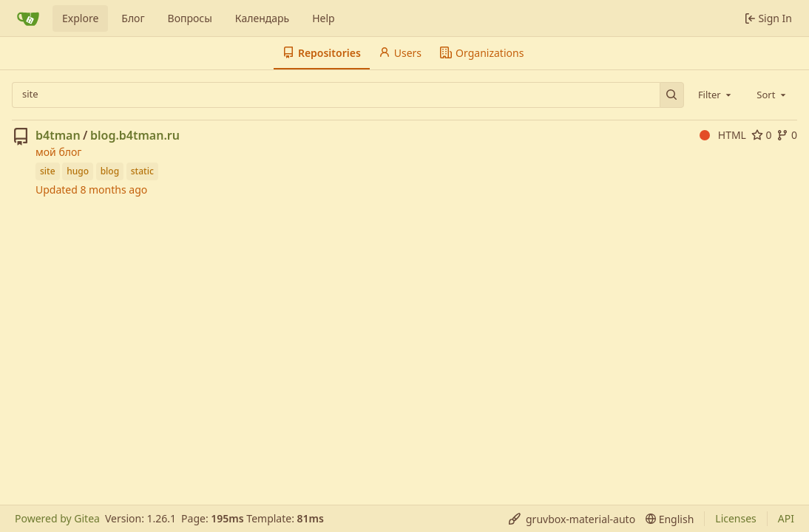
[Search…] (672, 95)
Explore (80, 18)
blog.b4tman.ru (135, 135)
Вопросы (190, 18)
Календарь (262, 18)
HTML (723, 135)
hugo (78, 171)
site (48, 171)
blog (110, 171)
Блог (133, 18)
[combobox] (716, 95)
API (786, 518)
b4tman (58, 135)
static (142, 171)
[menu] (572, 519)
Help (324, 18)
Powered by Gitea (57, 518)
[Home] (28, 18)
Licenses (736, 518)
